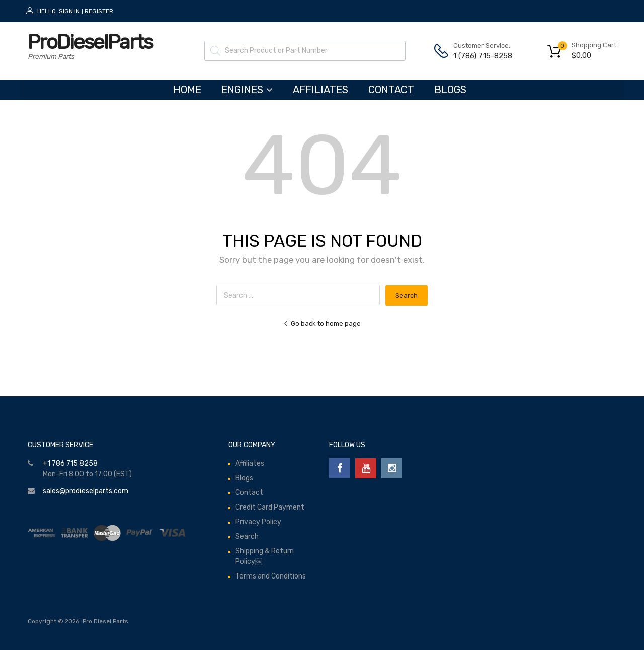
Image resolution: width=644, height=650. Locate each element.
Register (99, 11)
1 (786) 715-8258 (478, 56)
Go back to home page (322, 323)
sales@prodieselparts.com (86, 491)
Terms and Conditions (271, 576)
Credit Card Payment (270, 507)
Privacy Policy (258, 522)
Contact (391, 90)
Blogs (450, 90)
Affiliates (320, 90)
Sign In (69, 11)
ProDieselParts (90, 42)
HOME (187, 90)
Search (247, 536)
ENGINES (247, 90)
